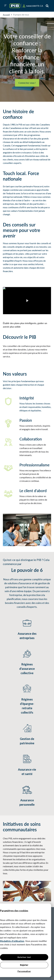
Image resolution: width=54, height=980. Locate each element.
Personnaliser (24, 971)
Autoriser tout (24, 957)
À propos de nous (21, 15)
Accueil (6, 15)
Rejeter (24, 965)
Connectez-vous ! (27, 83)
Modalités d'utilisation (12, 941)
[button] (5, 6)
